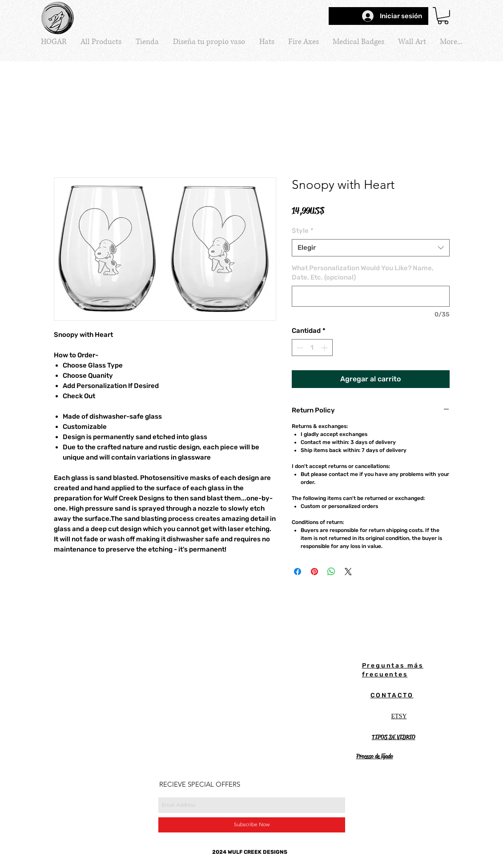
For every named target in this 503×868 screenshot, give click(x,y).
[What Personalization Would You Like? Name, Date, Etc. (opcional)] (371, 296)
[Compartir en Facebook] (298, 572)
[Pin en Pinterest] (314, 572)
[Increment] (325, 348)
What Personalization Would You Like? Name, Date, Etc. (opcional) (363, 273)
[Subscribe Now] (252, 825)
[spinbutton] (312, 348)
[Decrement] (299, 348)
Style (303, 231)
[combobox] (371, 248)
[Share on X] (348, 572)
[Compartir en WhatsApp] (331, 572)
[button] (443, 16)
